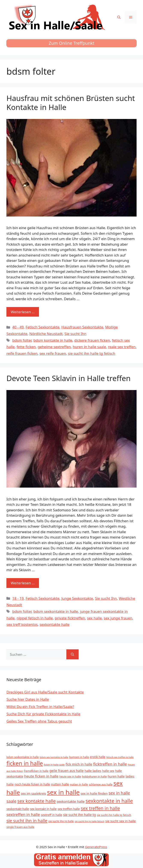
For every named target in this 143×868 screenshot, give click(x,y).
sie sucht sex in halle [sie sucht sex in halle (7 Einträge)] (121, 821)
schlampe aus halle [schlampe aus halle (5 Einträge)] (101, 784)
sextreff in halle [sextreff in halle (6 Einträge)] (52, 815)
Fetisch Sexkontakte (42, 327)
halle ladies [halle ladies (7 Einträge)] (93, 771)
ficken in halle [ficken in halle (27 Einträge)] (25, 763)
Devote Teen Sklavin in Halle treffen (69, 378)
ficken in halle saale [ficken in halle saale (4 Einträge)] (54, 765)
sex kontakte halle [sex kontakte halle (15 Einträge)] (36, 801)
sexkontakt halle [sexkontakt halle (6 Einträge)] (18, 809)
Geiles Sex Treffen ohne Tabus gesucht (39, 721)
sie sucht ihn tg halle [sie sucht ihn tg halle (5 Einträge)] (61, 821)
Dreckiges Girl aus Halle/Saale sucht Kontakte (45, 692)
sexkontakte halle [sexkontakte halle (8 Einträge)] (71, 801)
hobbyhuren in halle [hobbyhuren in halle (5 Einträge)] (94, 777)
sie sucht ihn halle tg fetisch (92, 353)
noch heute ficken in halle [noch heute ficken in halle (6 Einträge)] (32, 784)
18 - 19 (18, 598)
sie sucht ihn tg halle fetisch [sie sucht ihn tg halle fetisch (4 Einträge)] (89, 821)
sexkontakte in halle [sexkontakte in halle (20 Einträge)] (109, 801)
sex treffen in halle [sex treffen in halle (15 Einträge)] (100, 808)
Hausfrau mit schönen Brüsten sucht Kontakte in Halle (71, 103)
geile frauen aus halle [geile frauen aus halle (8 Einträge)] (67, 771)
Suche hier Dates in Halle (28, 699)
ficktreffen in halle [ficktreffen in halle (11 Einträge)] (110, 764)
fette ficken (26, 347)
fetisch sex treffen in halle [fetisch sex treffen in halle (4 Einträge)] (120, 757)
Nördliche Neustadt (46, 334)
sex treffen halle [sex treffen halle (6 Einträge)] (69, 809)
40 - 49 (18, 327)
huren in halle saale (89, 347)
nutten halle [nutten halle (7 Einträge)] (60, 784)
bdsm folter (22, 340)
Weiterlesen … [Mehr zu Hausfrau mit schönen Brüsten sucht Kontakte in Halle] (23, 312)
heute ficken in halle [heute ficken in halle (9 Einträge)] (41, 776)
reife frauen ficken (22, 353)
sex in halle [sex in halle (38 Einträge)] (63, 792)
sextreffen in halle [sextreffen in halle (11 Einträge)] (23, 814)
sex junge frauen (118, 618)
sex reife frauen (53, 353)
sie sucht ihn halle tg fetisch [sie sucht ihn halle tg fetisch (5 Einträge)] (114, 815)
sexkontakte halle (55, 624)
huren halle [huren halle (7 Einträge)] (116, 776)
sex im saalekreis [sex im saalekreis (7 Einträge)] (33, 793)
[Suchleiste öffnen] (119, 17)
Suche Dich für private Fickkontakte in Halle (43, 714)
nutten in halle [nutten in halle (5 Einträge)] (79, 784)
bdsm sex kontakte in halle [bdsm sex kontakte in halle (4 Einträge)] (54, 757)
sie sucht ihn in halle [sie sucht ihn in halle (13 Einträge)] (27, 821)
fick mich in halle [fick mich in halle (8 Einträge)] (79, 764)
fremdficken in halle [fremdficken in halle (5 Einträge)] (36, 771)
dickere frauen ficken (92, 340)
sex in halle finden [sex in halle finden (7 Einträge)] (94, 793)
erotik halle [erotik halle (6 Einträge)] (98, 757)
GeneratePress (96, 847)
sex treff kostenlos (22, 624)
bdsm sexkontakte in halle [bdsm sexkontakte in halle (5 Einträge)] (23, 757)
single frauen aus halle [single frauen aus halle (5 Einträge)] (20, 827)
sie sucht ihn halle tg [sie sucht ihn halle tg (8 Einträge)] (80, 815)
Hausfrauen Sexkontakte (82, 327)
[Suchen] (72, 654)
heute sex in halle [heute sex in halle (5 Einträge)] (70, 777)
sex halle (94, 618)
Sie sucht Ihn (75, 334)
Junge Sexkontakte (77, 598)
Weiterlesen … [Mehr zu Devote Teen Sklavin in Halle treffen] (23, 583)
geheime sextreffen (54, 347)
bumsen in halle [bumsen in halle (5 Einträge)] (79, 757)
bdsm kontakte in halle (53, 340)
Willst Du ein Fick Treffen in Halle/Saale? (40, 707)
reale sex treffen (122, 347)
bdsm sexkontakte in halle (56, 611)
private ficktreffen (70, 618)
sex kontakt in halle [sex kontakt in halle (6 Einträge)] (43, 809)
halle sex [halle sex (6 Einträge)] (108, 771)
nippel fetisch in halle (35, 618)
